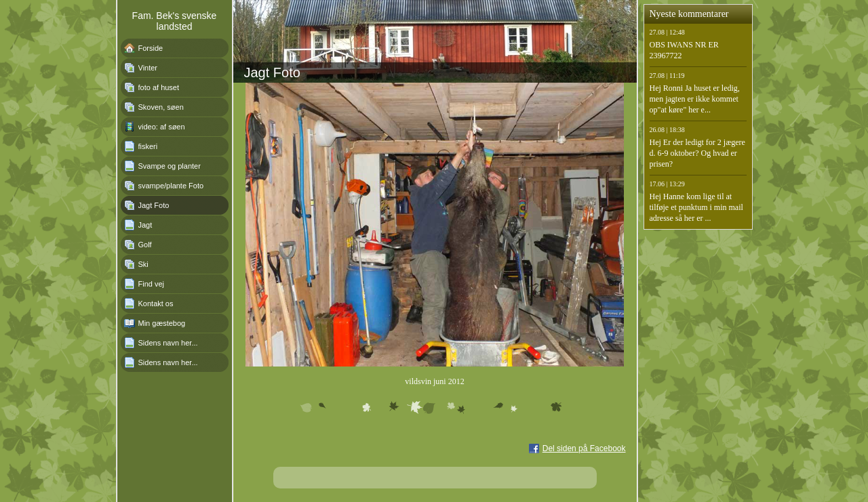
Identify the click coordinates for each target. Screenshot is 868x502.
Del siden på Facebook (584, 448)
